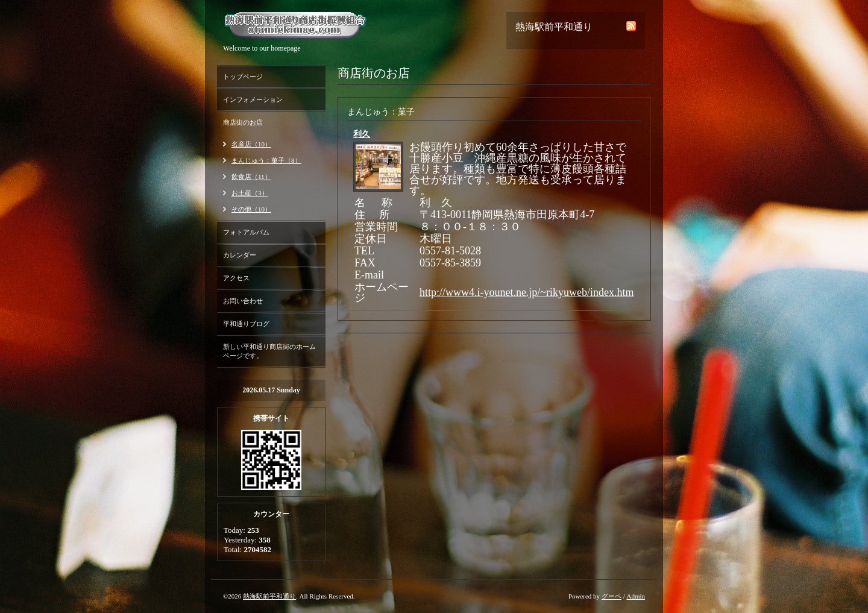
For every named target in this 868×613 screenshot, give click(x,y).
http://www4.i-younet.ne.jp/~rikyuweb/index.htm (527, 292)
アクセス (236, 278)
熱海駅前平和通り (269, 596)
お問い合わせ (243, 301)
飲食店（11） (251, 177)
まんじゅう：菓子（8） (266, 160)
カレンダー (240, 255)
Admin (636, 596)
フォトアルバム (246, 232)
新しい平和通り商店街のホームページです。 (269, 351)
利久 (362, 134)
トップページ (243, 77)
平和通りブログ (246, 324)
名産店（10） (251, 144)
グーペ (612, 596)
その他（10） (251, 209)
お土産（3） (250, 193)
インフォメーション (253, 99)
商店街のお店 (243, 122)
